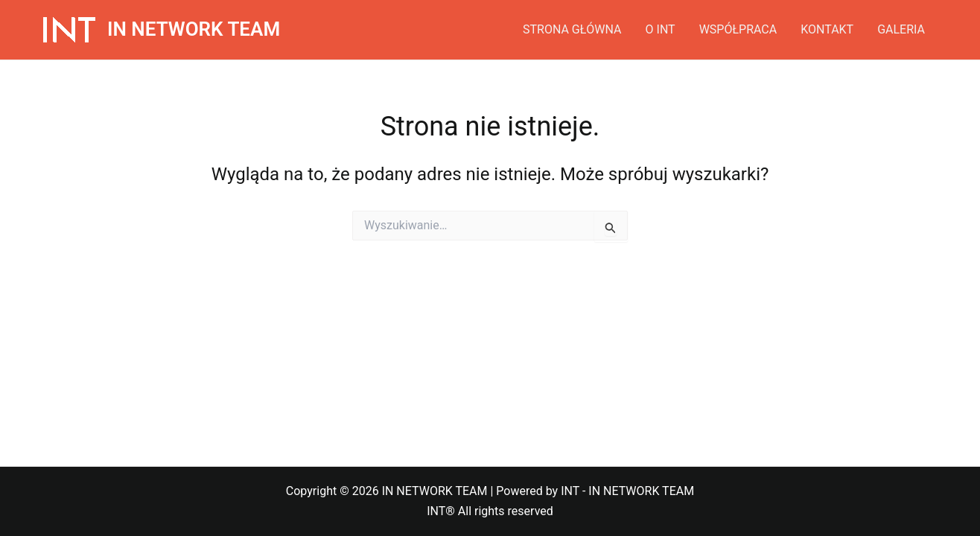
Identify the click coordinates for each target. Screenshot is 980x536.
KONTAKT (827, 29)
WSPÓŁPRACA (738, 29)
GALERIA (901, 29)
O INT (661, 29)
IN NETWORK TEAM (194, 29)
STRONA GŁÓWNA (572, 29)
